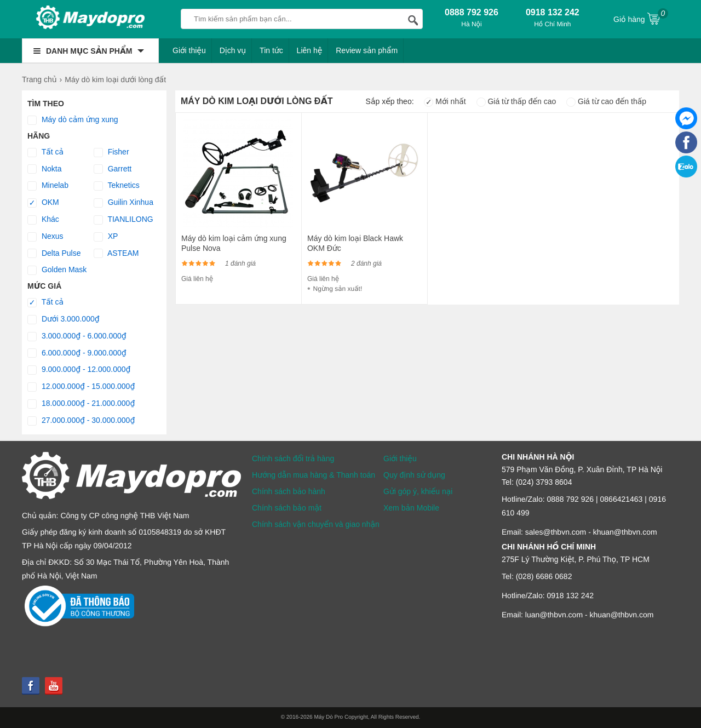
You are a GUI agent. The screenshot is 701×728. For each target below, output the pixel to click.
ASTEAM (116, 254)
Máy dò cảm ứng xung (73, 120)
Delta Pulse (54, 254)
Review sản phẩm (367, 50)
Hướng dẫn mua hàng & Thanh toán (314, 475)
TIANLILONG (123, 220)
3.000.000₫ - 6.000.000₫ (77, 336)
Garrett (113, 169)
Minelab (48, 186)
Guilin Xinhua (123, 203)
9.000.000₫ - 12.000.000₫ (79, 370)
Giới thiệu (189, 50)
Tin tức (271, 50)
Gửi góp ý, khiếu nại (418, 491)
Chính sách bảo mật (287, 508)
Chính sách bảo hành (289, 491)
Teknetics (117, 186)
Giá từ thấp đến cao (516, 101)
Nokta (44, 169)
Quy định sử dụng (414, 475)
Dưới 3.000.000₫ (64, 319)
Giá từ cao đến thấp (606, 101)
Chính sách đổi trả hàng (293, 458)
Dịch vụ (233, 50)
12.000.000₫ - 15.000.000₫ (81, 387)
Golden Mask (57, 270)
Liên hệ (310, 50)
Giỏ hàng (641, 18)
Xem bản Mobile (411, 508)
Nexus (45, 237)
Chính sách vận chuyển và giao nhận (316, 524)
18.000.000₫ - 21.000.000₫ (81, 404)
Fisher (111, 152)
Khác (43, 220)
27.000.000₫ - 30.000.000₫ (81, 421)
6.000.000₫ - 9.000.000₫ (77, 353)
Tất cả (45, 152)
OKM (43, 203)
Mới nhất (445, 101)
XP (106, 237)
